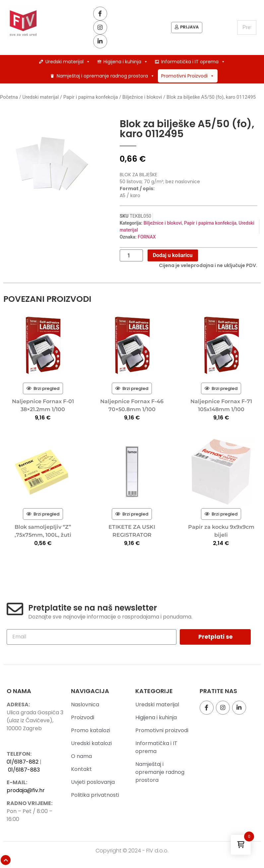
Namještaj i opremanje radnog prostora (106, 77)
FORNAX (147, 238)
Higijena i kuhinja (126, 63)
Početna (9, 98)
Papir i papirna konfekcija (91, 98)
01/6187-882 (23, 763)
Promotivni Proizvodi (188, 77)
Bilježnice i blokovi (142, 98)
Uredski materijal (68, 63)
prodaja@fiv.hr (26, 792)
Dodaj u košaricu (173, 257)
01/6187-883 (24, 771)
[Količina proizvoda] (131, 257)
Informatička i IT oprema (193, 63)
